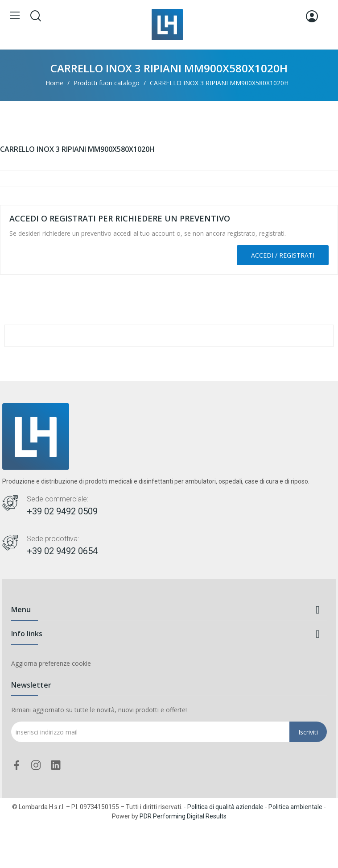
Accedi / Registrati (283, 255)
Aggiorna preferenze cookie (51, 663)
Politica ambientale (295, 807)
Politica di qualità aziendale (225, 807)
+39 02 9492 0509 (62, 511)
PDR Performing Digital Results (183, 816)
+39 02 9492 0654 (62, 551)
